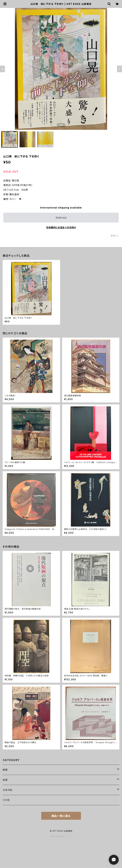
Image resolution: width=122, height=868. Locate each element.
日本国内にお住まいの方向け (61, 227)
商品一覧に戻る (61, 816)
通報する (115, 236)
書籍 (5, 770)
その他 (6, 800)
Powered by (61, 836)
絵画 (5, 780)
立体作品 (8, 790)
